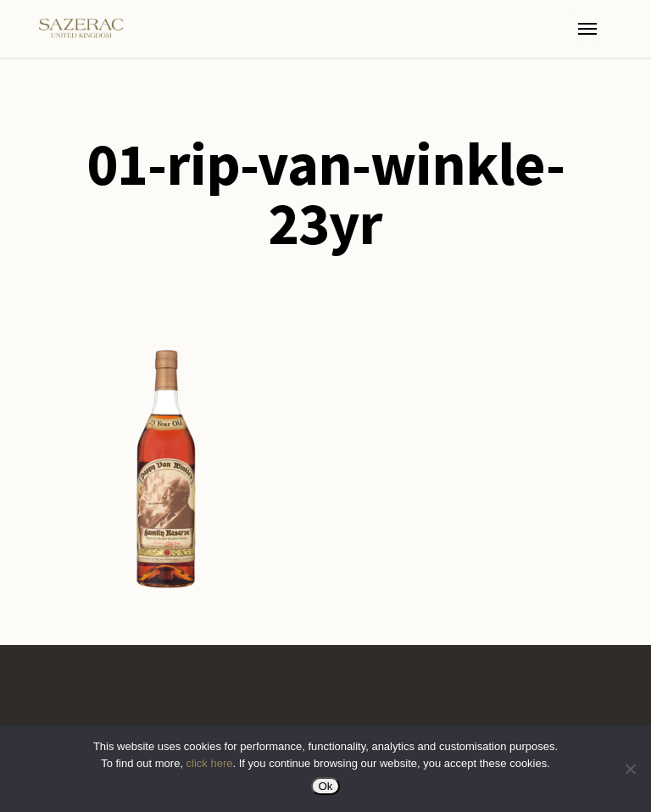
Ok (325, 786)
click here (210, 763)
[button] (587, 29)
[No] (630, 769)
